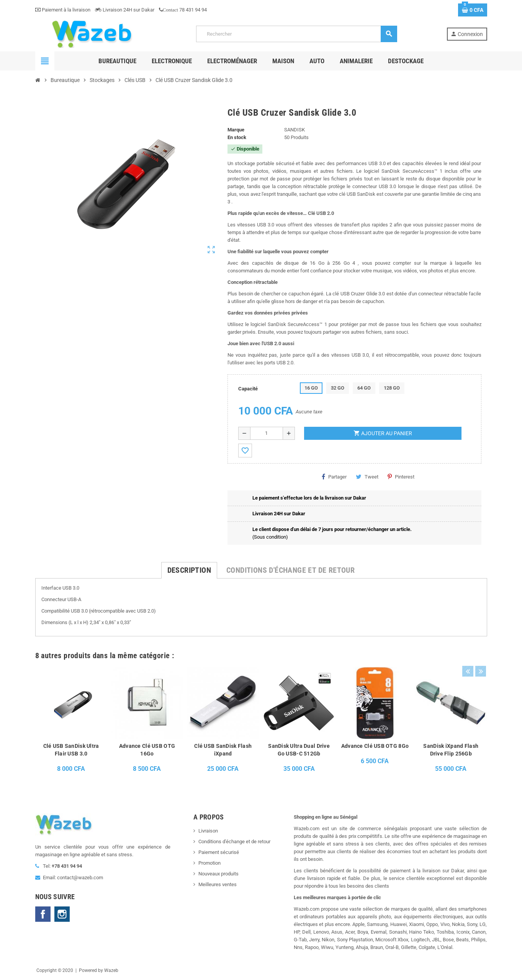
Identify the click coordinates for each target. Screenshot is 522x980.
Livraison (208, 831)
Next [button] (479, 654)
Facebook (43, 914)
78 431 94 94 (183, 10)
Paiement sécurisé (219, 852)
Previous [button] (468, 654)
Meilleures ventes (218, 884)
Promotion (209, 863)
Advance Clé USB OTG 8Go (375, 746)
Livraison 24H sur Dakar (125, 10)
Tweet (367, 477)
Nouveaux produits (218, 874)
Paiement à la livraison (63, 10)
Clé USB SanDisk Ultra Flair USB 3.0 (71, 750)
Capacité (248, 389)
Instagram (62, 914)
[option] (71, 722)
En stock (237, 137)
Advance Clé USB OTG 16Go (147, 750)
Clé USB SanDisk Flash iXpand (223, 750)
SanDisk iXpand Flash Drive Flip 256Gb (451, 750)
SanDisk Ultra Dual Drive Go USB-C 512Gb (299, 750)
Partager (334, 477)
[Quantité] (267, 433)
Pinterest (401, 477)
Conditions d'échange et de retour (234, 842)
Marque (236, 130)
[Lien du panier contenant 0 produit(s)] (473, 10)
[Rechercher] (296, 34)
